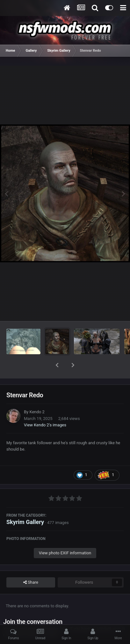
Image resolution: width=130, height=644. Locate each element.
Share (31, 566)
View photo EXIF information (65, 536)
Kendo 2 (37, 395)
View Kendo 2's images (45, 408)
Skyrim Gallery (25, 505)
